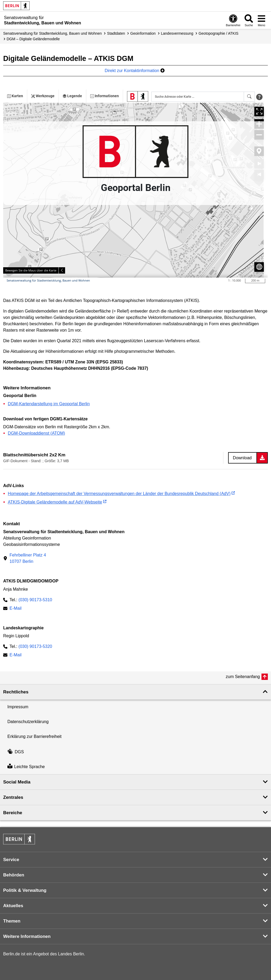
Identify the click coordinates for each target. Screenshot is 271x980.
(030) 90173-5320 (35, 646)
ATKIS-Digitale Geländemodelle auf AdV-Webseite (55, 502)
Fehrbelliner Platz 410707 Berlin (28, 558)
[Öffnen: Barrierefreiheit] (233, 20)
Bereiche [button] (13, 813)
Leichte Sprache (26, 767)
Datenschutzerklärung (28, 722)
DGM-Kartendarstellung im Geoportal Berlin (49, 404)
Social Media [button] (17, 782)
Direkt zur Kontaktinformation (135, 71)
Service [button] (11, 860)
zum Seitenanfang (243, 677)
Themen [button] (12, 921)
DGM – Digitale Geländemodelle (33, 39)
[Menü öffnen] (261, 20)
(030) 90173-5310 (35, 600)
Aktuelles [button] (13, 906)
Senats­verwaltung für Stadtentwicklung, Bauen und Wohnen (53, 33)
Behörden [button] (14, 875)
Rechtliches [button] (16, 692)
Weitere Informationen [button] (27, 936)
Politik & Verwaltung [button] (25, 890)
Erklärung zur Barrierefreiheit (35, 736)
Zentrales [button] (13, 797)
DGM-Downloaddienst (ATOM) (37, 433)
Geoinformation (143, 33)
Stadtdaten (116, 33)
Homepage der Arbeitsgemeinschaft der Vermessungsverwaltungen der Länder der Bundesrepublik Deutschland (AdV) (119, 494)
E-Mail (15, 609)
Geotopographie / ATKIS (218, 33)
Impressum (18, 707)
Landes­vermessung (177, 33)
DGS (16, 752)
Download (242, 458)
